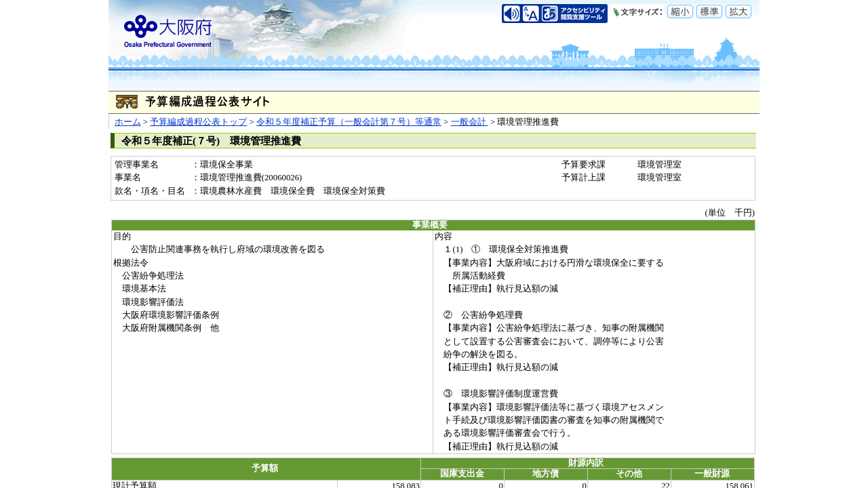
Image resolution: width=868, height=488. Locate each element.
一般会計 (470, 122)
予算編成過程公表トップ (198, 122)
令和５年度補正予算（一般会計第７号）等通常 (349, 122)
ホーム (128, 122)
